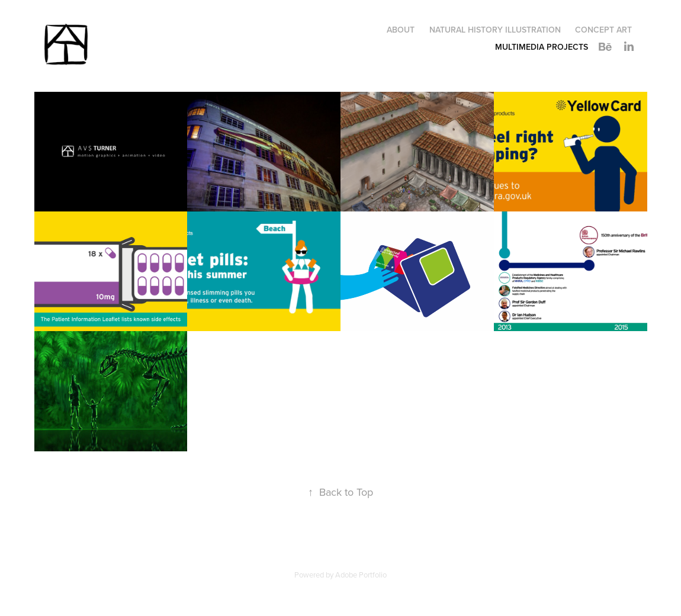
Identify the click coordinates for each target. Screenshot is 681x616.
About (401, 30)
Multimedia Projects (542, 47)
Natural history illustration (495, 30)
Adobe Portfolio (361, 575)
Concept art (603, 30)
